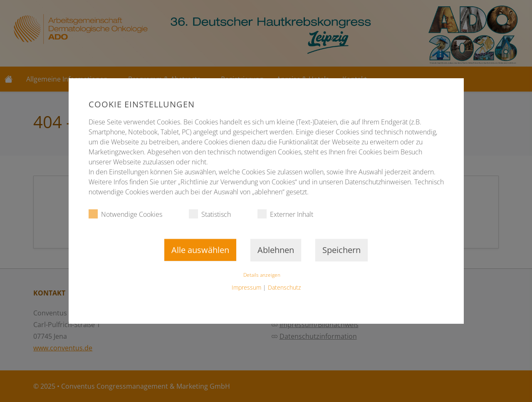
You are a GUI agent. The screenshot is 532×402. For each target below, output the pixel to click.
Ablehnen (276, 250)
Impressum (246, 287)
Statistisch (210, 214)
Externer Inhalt (285, 214)
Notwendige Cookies (125, 214)
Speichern (341, 250)
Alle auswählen (200, 250)
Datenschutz (284, 287)
